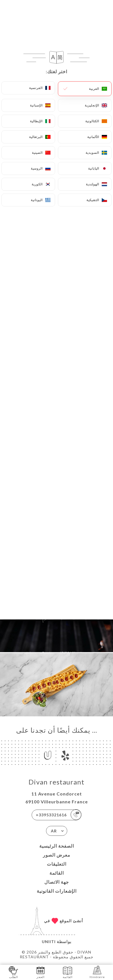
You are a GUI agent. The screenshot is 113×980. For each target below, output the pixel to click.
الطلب (13, 972)
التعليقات (57, 864)
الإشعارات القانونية (57, 891)
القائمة (57, 873)
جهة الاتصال (57, 882)
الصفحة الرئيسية (57, 846)
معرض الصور (57, 855)
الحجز (41, 972)
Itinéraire (97, 972)
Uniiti (49, 942)
